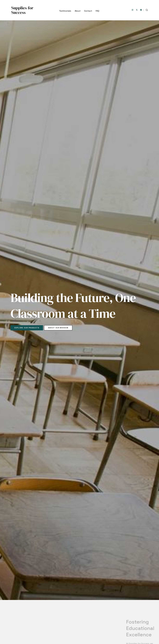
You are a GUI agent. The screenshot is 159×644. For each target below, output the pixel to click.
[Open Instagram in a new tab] (132, 10)
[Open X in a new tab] (137, 10)
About (78, 11)
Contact (88, 11)
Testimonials (65, 11)
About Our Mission (58, 328)
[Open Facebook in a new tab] (141, 10)
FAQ (97, 11)
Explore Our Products (27, 328)
